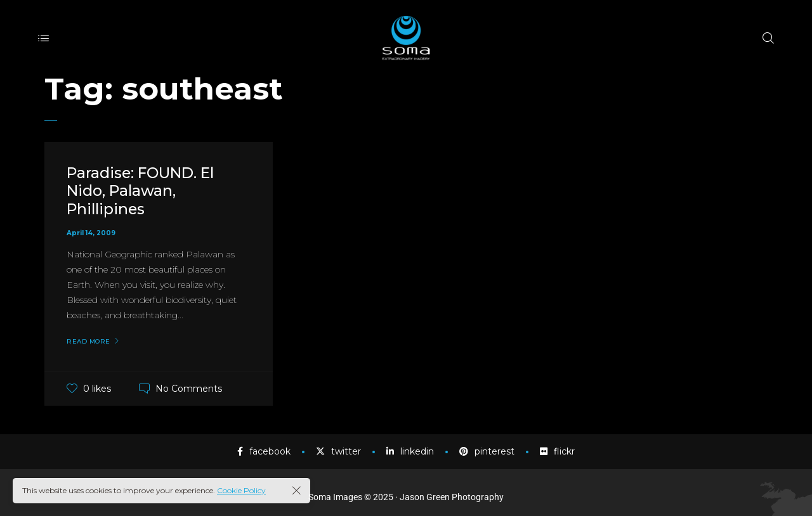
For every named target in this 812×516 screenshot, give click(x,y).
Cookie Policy (241, 490)
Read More (88, 342)
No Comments (189, 389)
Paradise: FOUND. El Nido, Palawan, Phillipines (144, 191)
